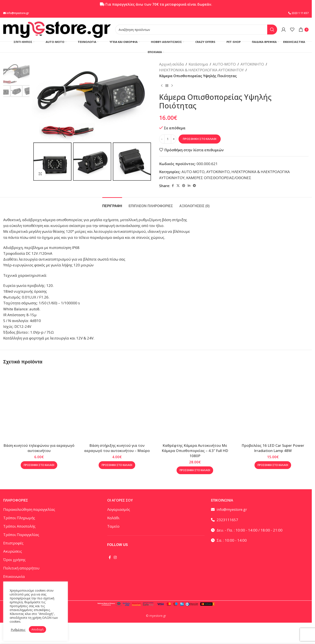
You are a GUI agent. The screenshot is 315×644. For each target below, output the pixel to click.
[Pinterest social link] (184, 186)
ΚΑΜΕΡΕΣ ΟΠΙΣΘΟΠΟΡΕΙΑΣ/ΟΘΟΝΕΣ (219, 178)
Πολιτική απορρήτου (21, 568)
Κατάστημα (198, 64)
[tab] (112, 204)
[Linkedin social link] (189, 186)
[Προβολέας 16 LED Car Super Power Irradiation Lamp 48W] (273, 405)
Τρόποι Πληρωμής (19, 518)
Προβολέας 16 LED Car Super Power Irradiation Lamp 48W (273, 448)
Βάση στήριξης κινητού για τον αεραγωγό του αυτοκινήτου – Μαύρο (117, 448)
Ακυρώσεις (13, 551)
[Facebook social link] (173, 186)
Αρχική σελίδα (171, 64)
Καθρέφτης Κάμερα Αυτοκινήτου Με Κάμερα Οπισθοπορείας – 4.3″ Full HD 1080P (195, 451)
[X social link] (178, 186)
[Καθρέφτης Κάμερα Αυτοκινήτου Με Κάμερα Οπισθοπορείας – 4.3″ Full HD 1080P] (195, 405)
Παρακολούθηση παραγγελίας (29, 509)
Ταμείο (113, 526)
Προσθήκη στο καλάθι (200, 139)
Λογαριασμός (119, 509)
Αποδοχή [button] (37, 629)
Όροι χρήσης (14, 560)
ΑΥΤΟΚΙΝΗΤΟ (252, 64)
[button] (39, 465)
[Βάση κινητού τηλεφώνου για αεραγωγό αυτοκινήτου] (39, 405)
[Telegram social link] (194, 186)
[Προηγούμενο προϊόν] (162, 86)
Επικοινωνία (14, 576)
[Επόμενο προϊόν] (172, 86)
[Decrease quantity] (162, 139)
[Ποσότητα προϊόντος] (168, 139)
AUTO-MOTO (224, 64)
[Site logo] (57, 29)
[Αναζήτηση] (196, 30)
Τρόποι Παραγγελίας (21, 535)
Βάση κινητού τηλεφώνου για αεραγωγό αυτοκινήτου (39, 448)
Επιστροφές (13, 543)
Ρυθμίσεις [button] (18, 630)
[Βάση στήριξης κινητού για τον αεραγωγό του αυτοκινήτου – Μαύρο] (117, 405)
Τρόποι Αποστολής (19, 526)
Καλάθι (113, 518)
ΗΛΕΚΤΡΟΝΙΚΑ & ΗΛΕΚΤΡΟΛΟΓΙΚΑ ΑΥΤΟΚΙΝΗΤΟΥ (201, 70)
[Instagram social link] (115, 557)
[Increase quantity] (174, 139)
